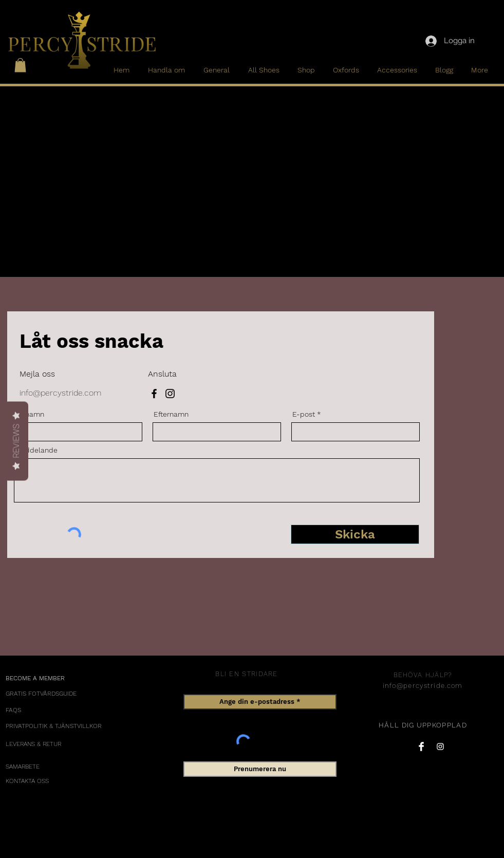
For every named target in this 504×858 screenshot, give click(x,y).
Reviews (16, 441)
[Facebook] (154, 394)
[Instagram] (170, 394)
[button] (20, 65)
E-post (304, 414)
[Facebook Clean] (421, 747)
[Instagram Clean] (440, 747)
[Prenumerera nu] (260, 769)
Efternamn (171, 414)
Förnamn (30, 414)
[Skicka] (355, 534)
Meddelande (36, 450)
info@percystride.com (60, 393)
